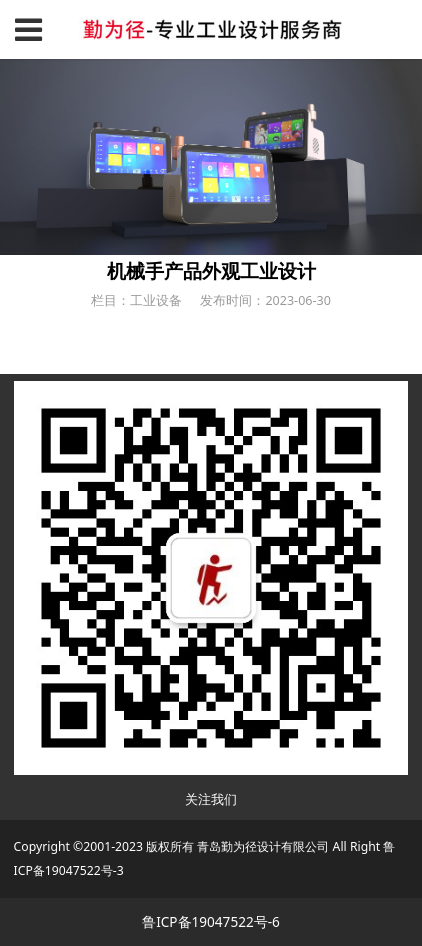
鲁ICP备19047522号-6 (211, 921)
